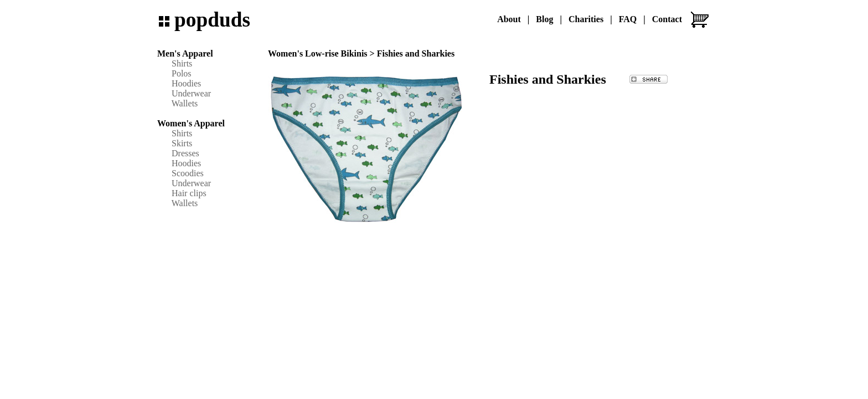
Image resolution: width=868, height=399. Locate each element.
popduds (212, 20)
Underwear (191, 93)
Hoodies (186, 83)
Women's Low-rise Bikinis (318, 53)
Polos (182, 73)
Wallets (185, 103)
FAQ (628, 19)
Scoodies (188, 173)
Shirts (182, 63)
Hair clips (189, 193)
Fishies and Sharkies (416, 53)
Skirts (182, 143)
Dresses (185, 153)
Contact (667, 19)
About (509, 19)
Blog (544, 19)
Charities (586, 19)
